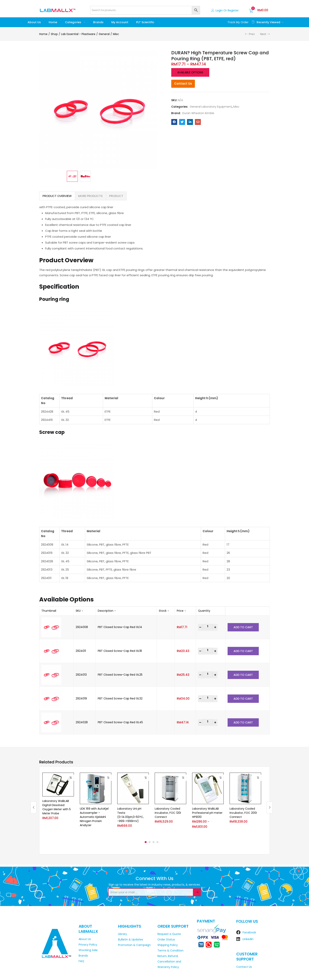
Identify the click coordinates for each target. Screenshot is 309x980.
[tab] (57, 196)
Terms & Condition (170, 950)
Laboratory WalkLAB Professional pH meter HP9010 (207, 813)
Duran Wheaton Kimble (198, 113)
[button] (259, 10)
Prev (252, 34)
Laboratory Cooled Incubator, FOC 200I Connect (243, 813)
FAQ (81, 961)
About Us (34, 22)
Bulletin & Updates (131, 939)
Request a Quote (169, 934)
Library (122, 934)
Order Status (166, 939)
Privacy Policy (88, 945)
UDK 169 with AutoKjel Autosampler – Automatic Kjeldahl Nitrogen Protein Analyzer (94, 817)
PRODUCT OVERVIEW (57, 196)
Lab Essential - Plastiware (78, 34)
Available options (190, 72)
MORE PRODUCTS (90, 196)
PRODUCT (116, 196)
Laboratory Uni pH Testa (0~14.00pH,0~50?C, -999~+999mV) (130, 815)
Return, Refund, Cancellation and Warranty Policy (169, 962)
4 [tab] (157, 842)
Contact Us (183, 84)
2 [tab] (150, 842)
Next (263, 34)
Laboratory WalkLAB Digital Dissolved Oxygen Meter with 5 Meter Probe (57, 807)
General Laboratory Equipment (211, 107)
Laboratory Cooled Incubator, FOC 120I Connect (168, 813)
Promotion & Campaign (134, 945)
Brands (98, 22)
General (104, 34)
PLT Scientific (145, 22)
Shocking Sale (88, 950)
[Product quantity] (208, 626)
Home (53, 22)
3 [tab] (154, 842)
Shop (54, 34)
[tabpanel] (58, 804)
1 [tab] (146, 842)
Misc (116, 34)
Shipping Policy (168, 945)
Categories (75, 22)
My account (120, 22)
